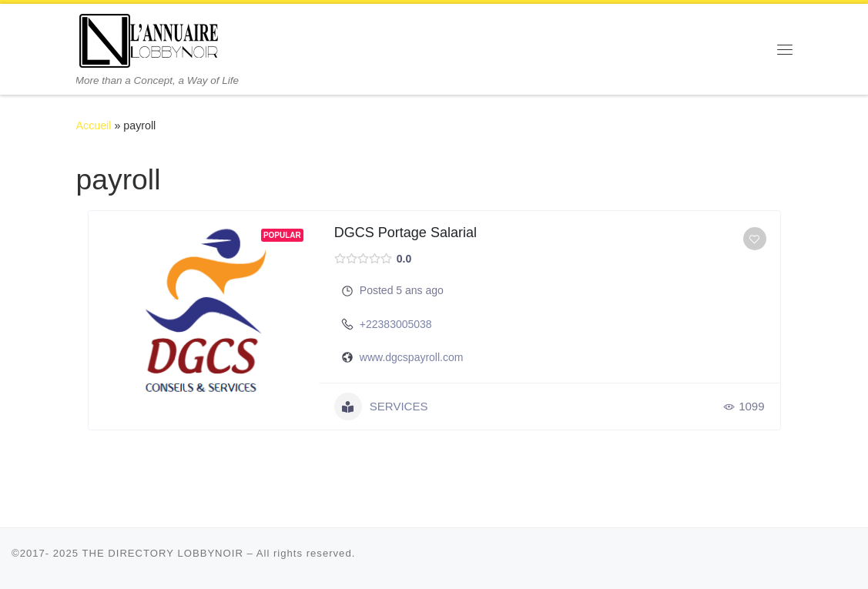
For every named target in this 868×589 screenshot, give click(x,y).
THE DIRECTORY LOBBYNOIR (163, 553)
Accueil (94, 125)
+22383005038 (396, 324)
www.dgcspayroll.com (412, 357)
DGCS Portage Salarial (406, 233)
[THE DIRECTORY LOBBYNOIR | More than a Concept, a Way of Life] (149, 39)
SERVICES (381, 407)
